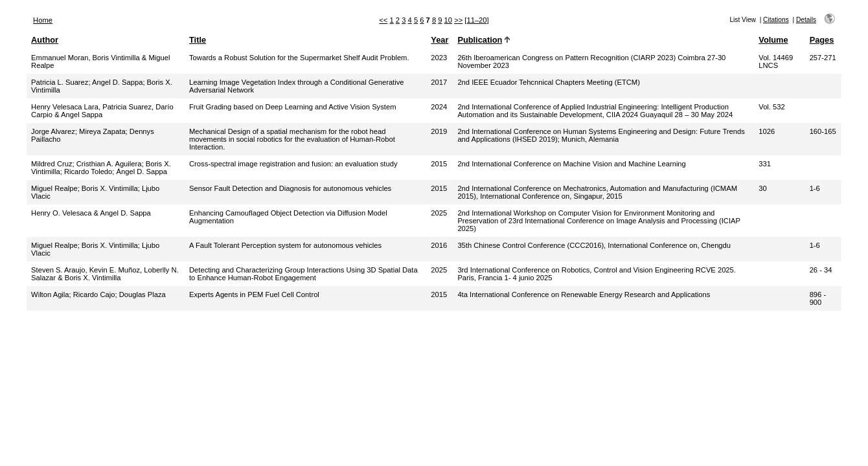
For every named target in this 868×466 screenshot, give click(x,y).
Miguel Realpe (54, 188)
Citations (776, 20)
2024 (439, 107)
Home (43, 20)
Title (198, 40)
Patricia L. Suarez (60, 82)
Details (806, 20)
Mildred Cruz (51, 164)
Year (440, 40)
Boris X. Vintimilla (110, 188)
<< (383, 20)
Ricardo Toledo (88, 172)
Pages (822, 40)
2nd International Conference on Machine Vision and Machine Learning (571, 164)
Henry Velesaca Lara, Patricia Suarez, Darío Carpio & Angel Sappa (102, 111)
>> (458, 20)
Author (45, 40)
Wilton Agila (50, 294)
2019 (439, 131)
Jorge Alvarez (53, 131)
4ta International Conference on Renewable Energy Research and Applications (584, 294)
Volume (773, 40)
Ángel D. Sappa (142, 172)
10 (448, 20)
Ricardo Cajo (94, 294)
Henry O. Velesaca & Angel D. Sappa (91, 213)
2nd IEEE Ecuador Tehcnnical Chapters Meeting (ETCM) (548, 82)
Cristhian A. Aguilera (109, 164)
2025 (439, 213)
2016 (439, 245)
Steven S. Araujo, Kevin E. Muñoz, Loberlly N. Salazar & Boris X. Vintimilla (105, 274)
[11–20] (476, 20)
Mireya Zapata (102, 131)
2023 (439, 58)
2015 (439, 164)
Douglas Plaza (143, 294)
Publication (480, 40)
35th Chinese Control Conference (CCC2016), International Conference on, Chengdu (594, 245)
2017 (439, 82)
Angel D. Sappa (117, 82)
